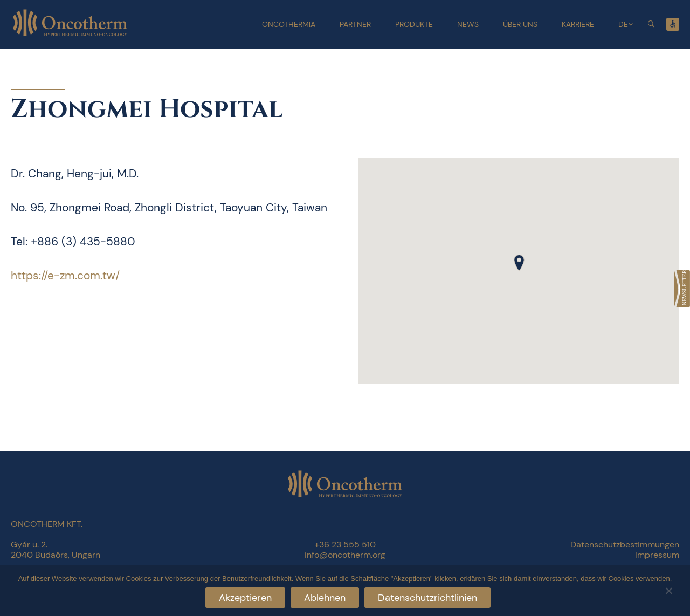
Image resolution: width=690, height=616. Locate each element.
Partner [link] (355, 24)
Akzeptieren (245, 598)
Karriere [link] (578, 24)
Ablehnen (325, 598)
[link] (682, 289)
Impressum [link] (657, 555)
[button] (519, 263)
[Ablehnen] (668, 589)
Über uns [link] (520, 24)
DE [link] (623, 24)
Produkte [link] (414, 24)
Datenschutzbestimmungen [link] (625, 545)
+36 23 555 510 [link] (345, 545)
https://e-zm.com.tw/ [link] (65, 276)
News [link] (468, 24)
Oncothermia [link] (289, 24)
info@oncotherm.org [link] (345, 555)
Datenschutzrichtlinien (427, 598)
